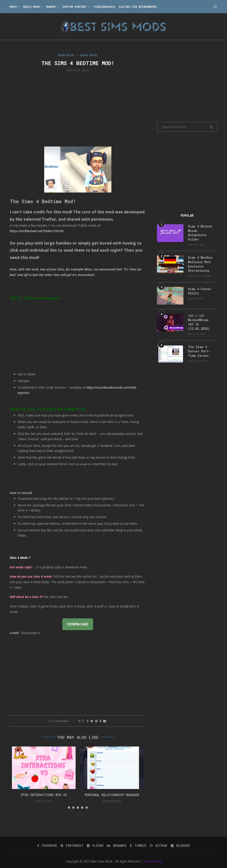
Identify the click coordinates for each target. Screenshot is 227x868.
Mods (13, 7)
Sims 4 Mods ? (20, 558)
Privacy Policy (153, 861)
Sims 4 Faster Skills (200, 291)
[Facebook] (47, 846)
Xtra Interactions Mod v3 (44, 795)
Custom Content (74, 7)
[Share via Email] (105, 721)
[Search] (215, 7)
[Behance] (117, 846)
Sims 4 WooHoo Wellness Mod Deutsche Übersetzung (200, 264)
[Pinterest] (72, 846)
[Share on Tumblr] (100, 721)
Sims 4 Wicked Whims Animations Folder (200, 233)
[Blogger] (180, 846)
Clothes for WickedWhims (138, 7)
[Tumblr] (138, 846)
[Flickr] (95, 846)
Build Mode (31, 7)
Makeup (51, 7)
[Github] (158, 846)
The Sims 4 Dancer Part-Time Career (199, 351)
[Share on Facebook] (88, 721)
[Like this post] (83, 721)
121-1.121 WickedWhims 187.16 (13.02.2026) (199, 322)
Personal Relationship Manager (112, 795)
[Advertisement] (78, 109)
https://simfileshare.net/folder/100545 (37, 231)
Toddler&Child (104, 7)
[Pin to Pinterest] (96, 721)
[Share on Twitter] (92, 721)
